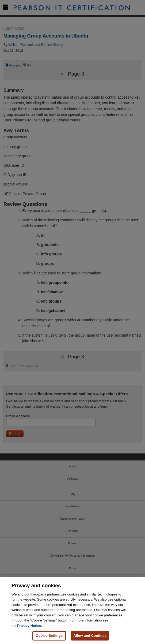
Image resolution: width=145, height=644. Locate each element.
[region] (72, 611)
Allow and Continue (90, 636)
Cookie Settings (49, 636)
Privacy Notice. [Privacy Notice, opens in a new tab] (30, 626)
